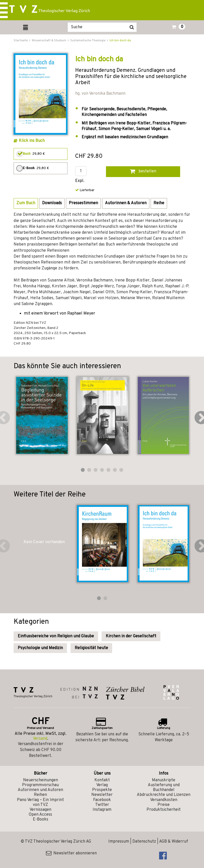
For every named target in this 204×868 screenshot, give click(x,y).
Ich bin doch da (120, 41)
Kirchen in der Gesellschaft (131, 636)
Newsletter (102, 795)
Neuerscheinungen (41, 780)
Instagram (102, 810)
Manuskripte (164, 780)
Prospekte (102, 790)
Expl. (80, 181)
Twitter (102, 805)
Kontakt (102, 780)
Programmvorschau (40, 785)
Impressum (119, 842)
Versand (40, 739)
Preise (164, 805)
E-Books (41, 820)
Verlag (102, 785)
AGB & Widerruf (174, 842)
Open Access (40, 815)
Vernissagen (40, 810)
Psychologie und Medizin (40, 648)
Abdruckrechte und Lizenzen (164, 795)
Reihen (40, 795)
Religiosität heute (91, 648)
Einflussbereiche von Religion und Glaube (56, 636)
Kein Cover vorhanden (44, 542)
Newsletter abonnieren (71, 853)
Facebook (102, 800)
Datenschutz (144, 842)
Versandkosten (164, 800)
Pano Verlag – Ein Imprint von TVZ (40, 802)
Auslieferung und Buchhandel (164, 788)
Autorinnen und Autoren (40, 790)
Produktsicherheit (164, 810)
